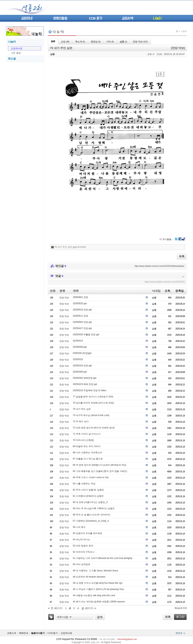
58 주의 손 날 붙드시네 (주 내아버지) (91, 515)
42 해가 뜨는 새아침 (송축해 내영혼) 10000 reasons (99, 602)
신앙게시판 (17, 48)
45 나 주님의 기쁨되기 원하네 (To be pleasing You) (98, 589)
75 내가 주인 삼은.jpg (70, 247)
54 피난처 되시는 (81, 540)
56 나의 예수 (79, 527)
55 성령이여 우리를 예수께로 (87, 533)
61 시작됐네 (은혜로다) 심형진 (88, 496)
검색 (100, 617)
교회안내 (27, 18)
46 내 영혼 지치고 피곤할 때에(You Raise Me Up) (98, 583)
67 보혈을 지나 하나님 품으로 (88, 459)
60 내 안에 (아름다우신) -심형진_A (90, 502)
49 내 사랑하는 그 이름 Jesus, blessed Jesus (95, 571)
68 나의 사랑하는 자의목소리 (87, 453)
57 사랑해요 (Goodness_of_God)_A (91, 521)
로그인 (180, 617)
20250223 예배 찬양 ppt (85, 384)
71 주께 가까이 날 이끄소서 (87, 434)
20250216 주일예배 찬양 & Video (89, 390)
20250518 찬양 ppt (82, 310)
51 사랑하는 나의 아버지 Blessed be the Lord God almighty (102, 558)
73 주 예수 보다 (81, 421)
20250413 (78, 341)
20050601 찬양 (80, 297)
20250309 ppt (80, 372)
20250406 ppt (80, 347)
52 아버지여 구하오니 (84, 552)
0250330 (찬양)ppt (82, 353)
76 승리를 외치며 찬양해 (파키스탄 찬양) (93, 403)
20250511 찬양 (80, 316)
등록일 (180, 291)
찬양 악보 (64, 298)
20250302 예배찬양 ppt (85, 378)
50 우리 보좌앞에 (81, 564)
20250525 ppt (80, 303)
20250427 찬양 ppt (82, 328)
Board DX (181, 608)
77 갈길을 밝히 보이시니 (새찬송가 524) (93, 397)
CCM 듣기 (96, 18)
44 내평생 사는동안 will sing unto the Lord (94, 595)
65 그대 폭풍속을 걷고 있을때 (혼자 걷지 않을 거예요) (100, 471)
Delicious (184, 239)
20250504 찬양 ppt (82, 322)
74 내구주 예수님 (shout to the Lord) (91, 415)
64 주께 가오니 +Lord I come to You (91, 477)
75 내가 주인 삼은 (82, 409)
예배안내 (24, 633)
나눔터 (157, 18)
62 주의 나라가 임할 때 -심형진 (88, 490)
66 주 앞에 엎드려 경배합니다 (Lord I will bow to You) (99, 465)
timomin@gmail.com (127, 639)
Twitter (176, 239)
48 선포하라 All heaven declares (89, 577)
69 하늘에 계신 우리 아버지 (87, 446)
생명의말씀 (60, 18)
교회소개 (11, 633)
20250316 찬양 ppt (82, 366)
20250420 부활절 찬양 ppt (86, 335)
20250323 (78, 359)
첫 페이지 (55, 608)
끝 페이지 (89, 608)
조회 (168, 291)
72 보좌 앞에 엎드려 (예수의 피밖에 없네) (94, 428)
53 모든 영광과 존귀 (83, 546)
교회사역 (128, 18)
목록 (182, 256)
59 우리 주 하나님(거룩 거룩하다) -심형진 (94, 508)
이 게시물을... (166, 239)
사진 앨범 (16, 53)
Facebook (180, 239)
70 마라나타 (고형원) (83, 440)
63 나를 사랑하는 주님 (84, 484)
